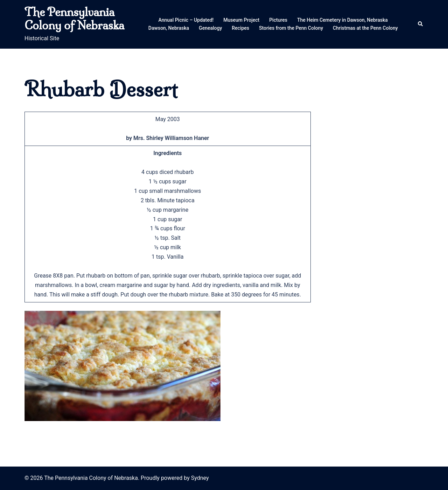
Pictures (278, 20)
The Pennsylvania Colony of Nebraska (74, 19)
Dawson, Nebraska (169, 28)
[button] (421, 24)
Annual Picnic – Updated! (186, 20)
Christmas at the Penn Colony (365, 28)
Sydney (200, 478)
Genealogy (210, 28)
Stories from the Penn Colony (291, 28)
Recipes (240, 28)
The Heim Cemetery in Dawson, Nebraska (342, 20)
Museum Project (241, 20)
